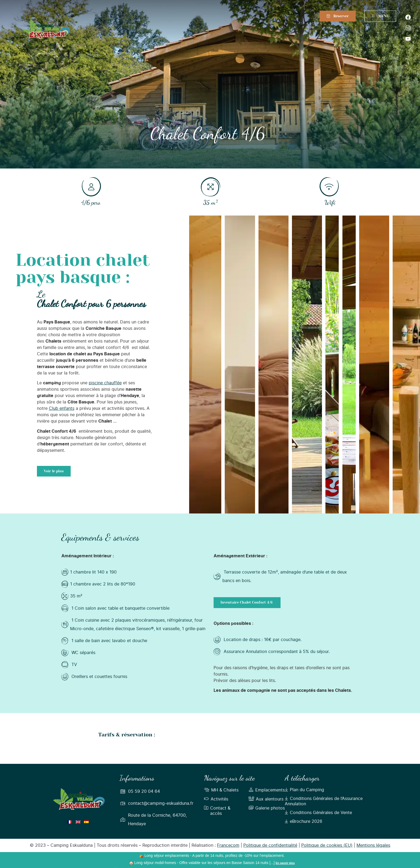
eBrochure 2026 (304, 821)
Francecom (228, 845)
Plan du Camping (304, 790)
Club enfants (62, 408)
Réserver (341, 16)
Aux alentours (266, 799)
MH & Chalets (221, 790)
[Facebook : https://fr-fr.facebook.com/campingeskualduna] (408, 17)
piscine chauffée (105, 383)
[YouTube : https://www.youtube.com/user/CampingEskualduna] (408, 39)
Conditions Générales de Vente (318, 813)
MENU (380, 16)
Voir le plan (54, 471)
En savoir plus (285, 863)
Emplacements (267, 790)
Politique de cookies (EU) (327, 845)
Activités (216, 799)
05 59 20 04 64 (144, 791)
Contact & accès (217, 811)
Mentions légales (373, 845)
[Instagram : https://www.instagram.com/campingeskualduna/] (408, 28)
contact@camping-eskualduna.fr (161, 803)
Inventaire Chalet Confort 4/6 (247, 602)
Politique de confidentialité (270, 845)
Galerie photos (267, 808)
